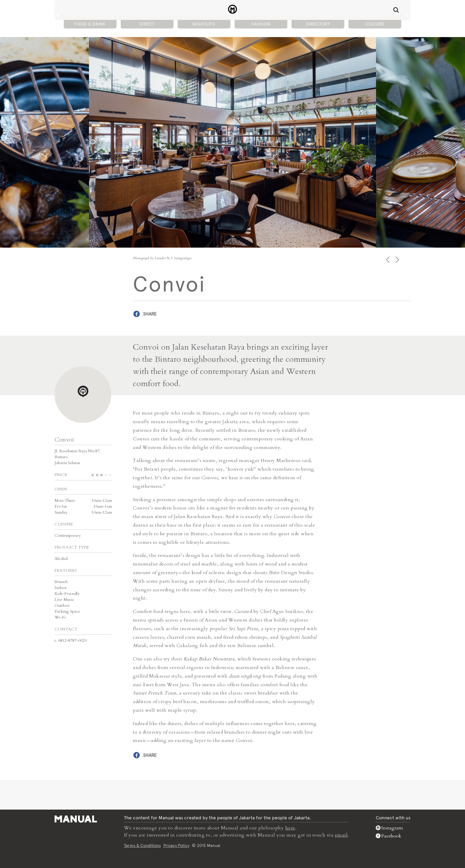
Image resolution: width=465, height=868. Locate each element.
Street (147, 24)
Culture (375, 24)
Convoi (64, 440)
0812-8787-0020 (72, 640)
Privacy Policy (176, 845)
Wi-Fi (60, 617)
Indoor (61, 588)
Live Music (64, 599)
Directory (318, 24)
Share (150, 314)
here (290, 828)
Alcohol (61, 559)
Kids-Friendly (67, 594)
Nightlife (204, 24)
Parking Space (67, 611)
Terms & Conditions (142, 845)
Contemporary (68, 535)
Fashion (261, 24)
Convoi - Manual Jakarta (233, 9)
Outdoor (62, 605)
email (341, 835)
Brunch (61, 582)
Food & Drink (90, 24)
